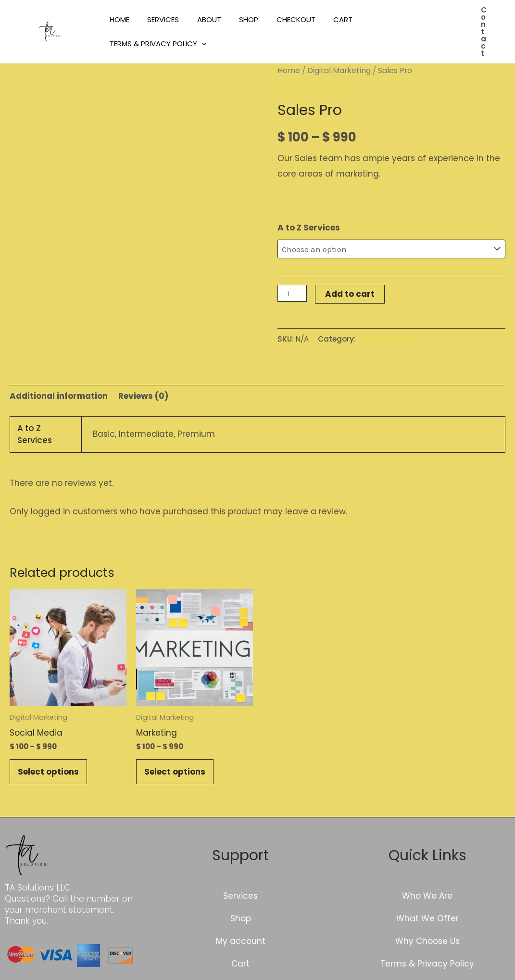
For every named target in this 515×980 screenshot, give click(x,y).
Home (118, 19)
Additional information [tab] (59, 396)
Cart (323, 19)
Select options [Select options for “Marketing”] (175, 772)
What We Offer (427, 918)
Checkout (280, 19)
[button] (484, 32)
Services (158, 19)
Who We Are (427, 896)
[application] (200, 44)
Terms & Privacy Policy (156, 44)
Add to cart (350, 294)
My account (241, 941)
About (200, 19)
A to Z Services (309, 228)
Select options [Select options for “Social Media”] (48, 772)
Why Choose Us (427, 941)
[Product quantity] (292, 293)
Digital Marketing (339, 70)
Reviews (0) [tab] (143, 396)
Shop (236, 19)
